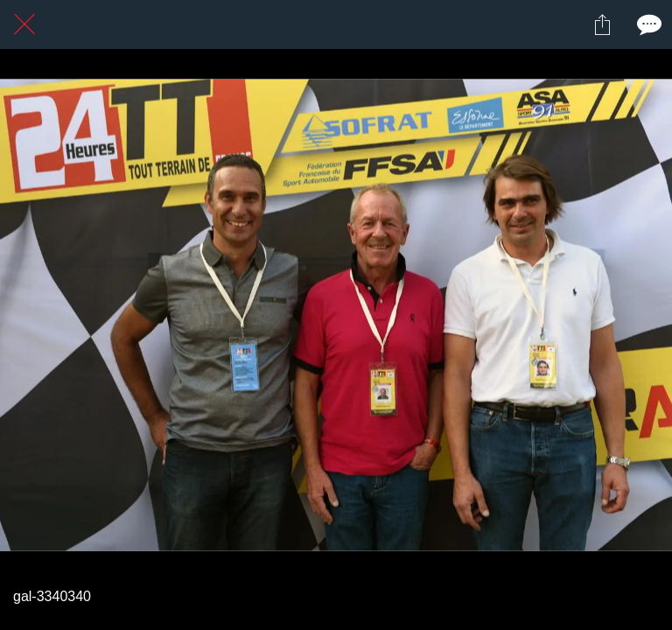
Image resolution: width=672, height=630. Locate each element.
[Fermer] (24, 24)
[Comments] (647, 24)
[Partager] (602, 24)
